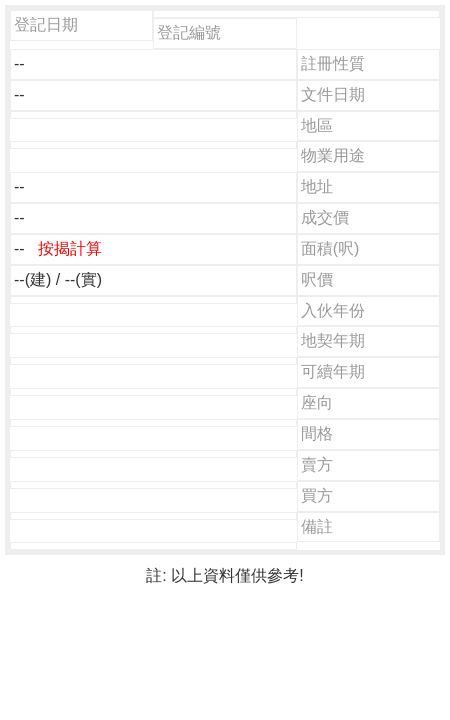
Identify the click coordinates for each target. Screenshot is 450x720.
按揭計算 (70, 248)
